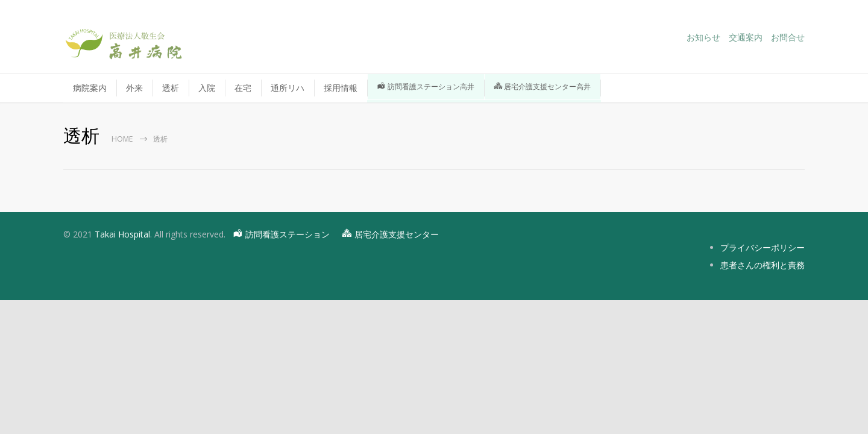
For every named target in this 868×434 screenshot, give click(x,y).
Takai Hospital (122, 234)
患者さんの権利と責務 (763, 265)
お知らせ (703, 37)
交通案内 (746, 37)
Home (122, 139)
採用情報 (341, 88)
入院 (207, 88)
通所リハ (288, 88)
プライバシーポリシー (763, 247)
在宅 (243, 88)
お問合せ (788, 37)
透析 (171, 88)
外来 (134, 88)
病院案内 (90, 88)
